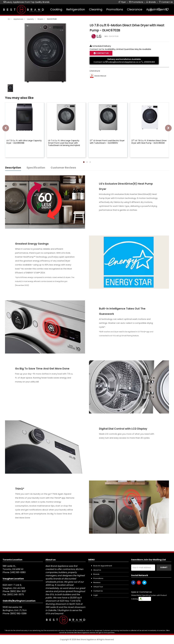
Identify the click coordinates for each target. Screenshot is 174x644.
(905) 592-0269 (18, 613)
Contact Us (102, 53)
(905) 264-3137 (18, 591)
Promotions (115, 9)
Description (13, 168)
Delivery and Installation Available (124, 59)
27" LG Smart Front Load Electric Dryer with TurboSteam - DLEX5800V (107, 142)
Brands (96, 574)
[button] (84, 162)
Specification (36, 168)
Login (96, 595)
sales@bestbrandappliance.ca (123, 62)
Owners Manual (100, 76)
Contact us (98, 591)
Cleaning (96, 9)
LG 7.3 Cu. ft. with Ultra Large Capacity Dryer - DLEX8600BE (24, 142)
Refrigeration (76, 9)
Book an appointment (103, 566)
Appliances (18, 19)
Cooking (56, 9)
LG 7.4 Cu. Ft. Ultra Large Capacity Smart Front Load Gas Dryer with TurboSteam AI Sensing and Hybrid (64, 143)
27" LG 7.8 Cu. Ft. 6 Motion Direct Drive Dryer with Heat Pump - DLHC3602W (149, 142)
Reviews (97, 582)
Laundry (30, 19)
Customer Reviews (63, 168)
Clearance (135, 9)
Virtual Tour (98, 587)
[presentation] (6, 128)
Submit (164, 567)
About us (97, 570)
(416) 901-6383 (18, 572)
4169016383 (149, 62)
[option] (45, 53)
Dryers (40, 19)
